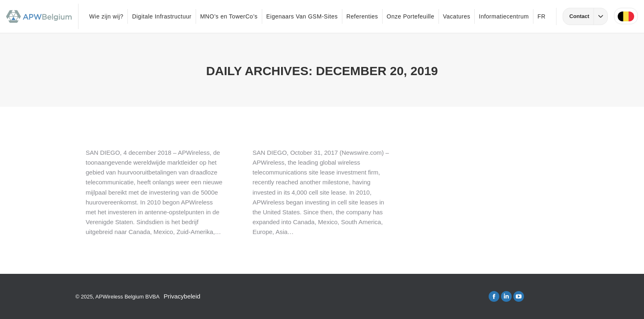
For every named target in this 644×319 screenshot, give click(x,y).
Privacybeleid (182, 296)
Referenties (362, 16)
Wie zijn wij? (106, 16)
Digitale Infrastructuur (162, 16)
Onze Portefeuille (411, 16)
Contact (588, 16)
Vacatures (457, 16)
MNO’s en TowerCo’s (229, 16)
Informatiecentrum (504, 16)
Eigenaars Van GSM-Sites (302, 16)
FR (542, 16)
